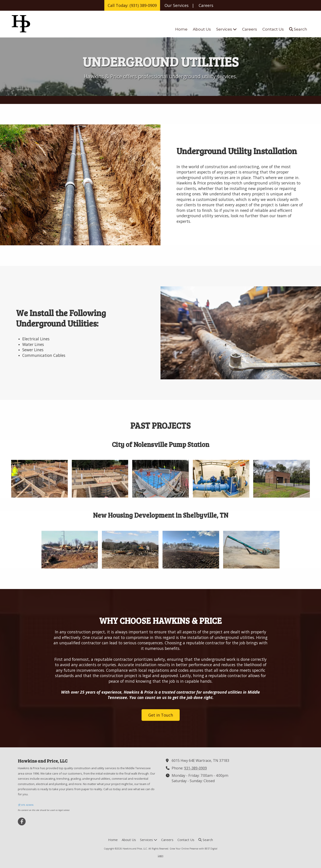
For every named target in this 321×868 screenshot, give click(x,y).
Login (161, 856)
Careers (206, 5)
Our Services (177, 5)
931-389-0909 (195, 768)
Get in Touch (161, 715)
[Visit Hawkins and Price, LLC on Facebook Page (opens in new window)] (22, 821)
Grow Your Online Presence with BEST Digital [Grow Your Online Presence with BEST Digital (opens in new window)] (193, 849)
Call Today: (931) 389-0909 (132, 5)
